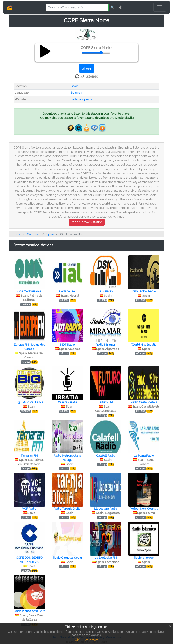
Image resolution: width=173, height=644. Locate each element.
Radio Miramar (106, 345)
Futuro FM (106, 402)
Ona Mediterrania (29, 291)
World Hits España (144, 345)
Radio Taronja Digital (67, 509)
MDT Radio (67, 345)
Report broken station (87, 222)
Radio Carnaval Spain (67, 558)
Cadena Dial (67, 291)
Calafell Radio (106, 456)
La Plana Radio (144, 456)
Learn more (91, 640)
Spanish (76, 93)
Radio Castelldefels (144, 402)
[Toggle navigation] (160, 7)
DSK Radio (106, 291)
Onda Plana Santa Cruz (29, 611)
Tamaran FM (29, 456)
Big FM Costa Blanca (29, 402)
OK (77, 640)
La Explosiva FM (106, 558)
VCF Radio (29, 509)
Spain (75, 86)
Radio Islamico (144, 558)
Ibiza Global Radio (144, 291)
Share (87, 68)
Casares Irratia (67, 402)
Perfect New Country (144, 509)
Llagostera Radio (106, 509)
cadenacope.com (83, 99)
